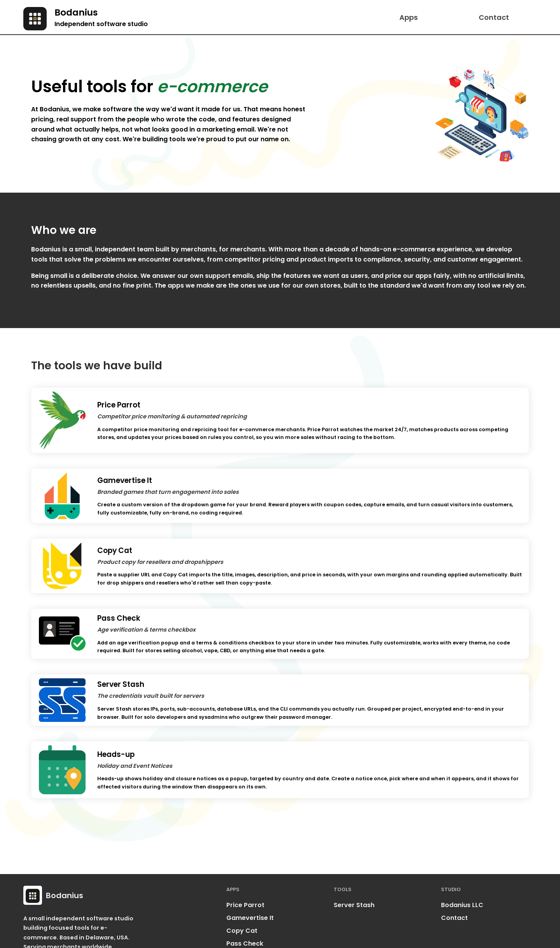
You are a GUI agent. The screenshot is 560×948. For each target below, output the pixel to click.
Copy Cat (242, 931)
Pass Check (245, 944)
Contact (494, 17)
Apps (409, 17)
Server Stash (354, 905)
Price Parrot (245, 905)
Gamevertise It (250, 918)
